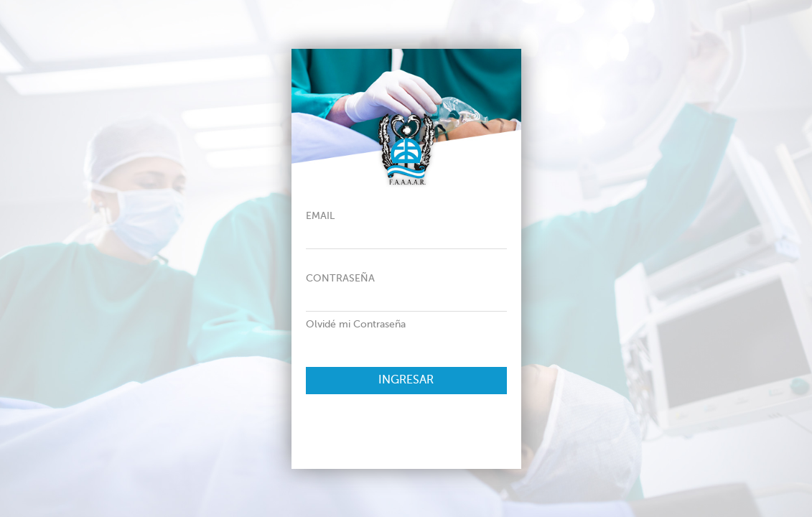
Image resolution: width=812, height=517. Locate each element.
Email (320, 216)
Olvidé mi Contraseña (356, 325)
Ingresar (406, 381)
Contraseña (340, 279)
